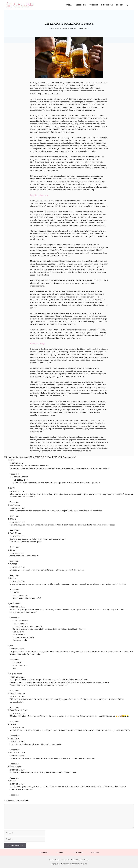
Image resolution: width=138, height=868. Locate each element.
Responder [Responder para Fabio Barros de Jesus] (15, 722)
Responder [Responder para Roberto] (15, 589)
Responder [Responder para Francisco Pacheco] (15, 764)
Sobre (81, 860)
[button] (127, 5)
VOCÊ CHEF (94, 5)
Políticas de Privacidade (62, 860)
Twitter (61, 852)
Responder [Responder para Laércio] (15, 736)
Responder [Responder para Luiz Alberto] (15, 750)
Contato (52, 860)
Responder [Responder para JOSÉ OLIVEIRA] (15, 618)
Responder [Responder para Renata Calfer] (15, 778)
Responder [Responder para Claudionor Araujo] (15, 707)
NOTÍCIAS (69, 5)
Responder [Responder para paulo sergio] (15, 516)
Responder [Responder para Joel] (15, 660)
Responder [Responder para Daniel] (15, 502)
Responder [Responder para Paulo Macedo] (15, 547)
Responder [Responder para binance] (15, 795)
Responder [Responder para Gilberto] (15, 530)
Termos (86, 860)
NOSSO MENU (81, 5)
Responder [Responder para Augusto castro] (15, 690)
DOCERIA (120, 5)
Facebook (79, 852)
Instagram (45, 852)
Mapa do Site (75, 860)
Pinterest (96, 852)
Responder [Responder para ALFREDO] (15, 575)
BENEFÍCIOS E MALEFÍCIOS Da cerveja (69, 24)
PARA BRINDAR (107, 5)
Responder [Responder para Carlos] (15, 561)
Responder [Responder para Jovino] (15, 474)
